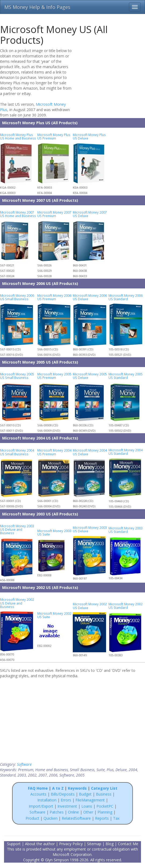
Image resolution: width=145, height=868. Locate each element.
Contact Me (128, 844)
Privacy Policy (71, 844)
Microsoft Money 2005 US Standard (126, 376)
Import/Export (41, 806)
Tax (116, 818)
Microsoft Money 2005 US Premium (54, 376)
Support (14, 844)
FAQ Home (38, 788)
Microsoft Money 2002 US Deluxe (90, 606)
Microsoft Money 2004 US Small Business (17, 452)
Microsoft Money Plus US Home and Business (18, 136)
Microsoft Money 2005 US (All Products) (40, 362)
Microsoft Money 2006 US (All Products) (40, 283)
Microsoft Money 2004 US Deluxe (90, 452)
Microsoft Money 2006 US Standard (126, 297)
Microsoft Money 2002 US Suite (54, 615)
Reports (102, 818)
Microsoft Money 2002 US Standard (126, 606)
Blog (110, 844)
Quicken (50, 818)
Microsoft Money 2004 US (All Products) (40, 438)
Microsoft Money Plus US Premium (54, 136)
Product (32, 818)
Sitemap (94, 844)
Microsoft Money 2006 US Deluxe (90, 297)
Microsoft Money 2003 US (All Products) (40, 514)
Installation (47, 800)
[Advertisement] (111, 82)
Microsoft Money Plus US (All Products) (40, 123)
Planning (105, 812)
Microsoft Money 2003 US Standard (126, 530)
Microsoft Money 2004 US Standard (126, 452)
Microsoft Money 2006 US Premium (54, 297)
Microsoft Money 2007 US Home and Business (18, 214)
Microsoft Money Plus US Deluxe (89, 136)
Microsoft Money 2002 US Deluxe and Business (17, 603)
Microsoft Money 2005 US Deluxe (90, 376)
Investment (67, 806)
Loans (87, 806)
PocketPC (105, 806)
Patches (57, 812)
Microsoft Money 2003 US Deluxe (90, 529)
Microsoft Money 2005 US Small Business (17, 376)
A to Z (58, 788)
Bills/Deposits (63, 794)
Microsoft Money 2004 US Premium (54, 452)
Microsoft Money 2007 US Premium (54, 214)
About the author (40, 844)
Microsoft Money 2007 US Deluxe (90, 214)
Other (88, 812)
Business (104, 794)
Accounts (38, 794)
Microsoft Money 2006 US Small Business (17, 297)
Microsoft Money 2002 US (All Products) (40, 587)
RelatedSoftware (76, 818)
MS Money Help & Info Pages (37, 7)
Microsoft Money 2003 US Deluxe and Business (17, 529)
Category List (104, 788)
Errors (66, 800)
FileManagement (90, 800)
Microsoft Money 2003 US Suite (54, 532)
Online (73, 812)
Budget (85, 794)
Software (24, 764)
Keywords (77, 788)
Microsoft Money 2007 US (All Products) (40, 200)
